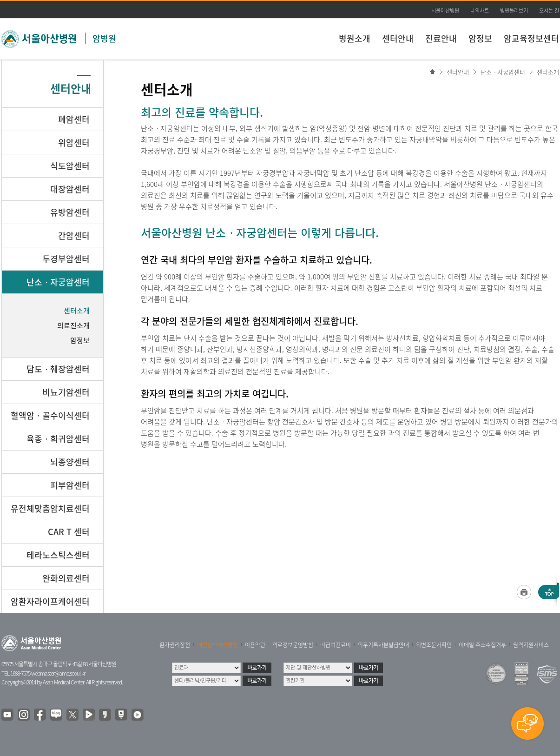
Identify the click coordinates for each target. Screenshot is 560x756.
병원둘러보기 (514, 10)
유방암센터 (70, 212)
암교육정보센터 (531, 38)
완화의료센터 (66, 578)
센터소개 (548, 72)
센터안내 (398, 38)
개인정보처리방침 (217, 645)
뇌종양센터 (70, 462)
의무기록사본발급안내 (383, 645)
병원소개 (355, 38)
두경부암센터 (66, 259)
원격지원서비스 (531, 645)
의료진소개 (73, 325)
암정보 (480, 38)
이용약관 (255, 645)
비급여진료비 (336, 645)
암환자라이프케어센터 (50, 601)
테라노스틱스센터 (58, 555)
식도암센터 (70, 166)
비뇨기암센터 (66, 392)
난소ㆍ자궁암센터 (503, 72)
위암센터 (74, 143)
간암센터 (74, 235)
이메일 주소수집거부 (482, 645)
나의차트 (480, 10)
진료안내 (441, 38)
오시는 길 (549, 10)
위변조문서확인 (434, 645)
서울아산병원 (445, 10)
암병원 (104, 38)
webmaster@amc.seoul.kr (58, 673)
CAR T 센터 (69, 532)
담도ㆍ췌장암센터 (58, 369)
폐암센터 (74, 119)
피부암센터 (70, 485)
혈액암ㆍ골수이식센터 (50, 415)
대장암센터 (70, 189)
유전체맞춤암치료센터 (50, 508)
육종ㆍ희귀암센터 (58, 439)
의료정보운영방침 (293, 645)
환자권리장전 (175, 645)
